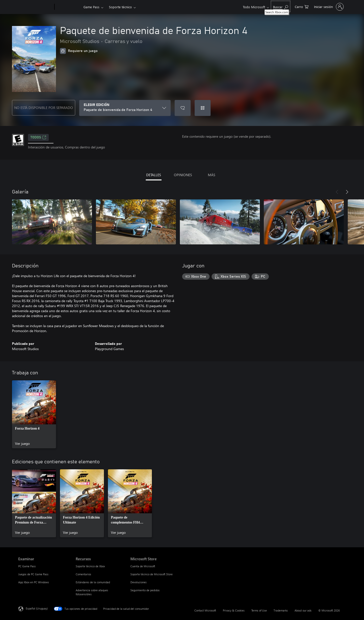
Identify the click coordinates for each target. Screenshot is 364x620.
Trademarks (281, 610)
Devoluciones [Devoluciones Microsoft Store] (139, 582)
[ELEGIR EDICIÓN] (125, 108)
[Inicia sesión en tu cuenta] (328, 7)
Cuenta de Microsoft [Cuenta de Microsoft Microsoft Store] (143, 566)
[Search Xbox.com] (281, 6)
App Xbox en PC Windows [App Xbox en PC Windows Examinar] (34, 582)
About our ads (303, 610)
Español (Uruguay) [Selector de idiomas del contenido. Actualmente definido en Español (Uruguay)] (37, 608)
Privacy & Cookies (234, 610)
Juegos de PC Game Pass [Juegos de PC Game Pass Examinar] (33, 574)
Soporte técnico (120, 7)
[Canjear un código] (203, 108)
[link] (34, 414)
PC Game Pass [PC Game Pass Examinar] (27, 566)
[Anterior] (337, 192)
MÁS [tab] (211, 175)
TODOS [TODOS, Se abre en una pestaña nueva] (38, 137)
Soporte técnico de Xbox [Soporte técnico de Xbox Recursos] (90, 566)
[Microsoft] (35, 7)
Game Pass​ (91, 7)
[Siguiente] (347, 192)
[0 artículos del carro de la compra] (302, 6)
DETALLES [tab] (154, 175)
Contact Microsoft (205, 610)
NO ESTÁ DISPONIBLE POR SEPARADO (44, 108)
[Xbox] (68, 7)
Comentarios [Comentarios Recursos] (83, 574)
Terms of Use (259, 610)
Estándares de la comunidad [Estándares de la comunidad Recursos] (93, 582)
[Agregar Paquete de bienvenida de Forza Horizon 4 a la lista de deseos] (183, 108)
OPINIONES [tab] (183, 175)
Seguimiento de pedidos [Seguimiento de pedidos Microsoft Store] (145, 590)
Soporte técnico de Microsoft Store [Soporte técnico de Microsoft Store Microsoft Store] (152, 574)
